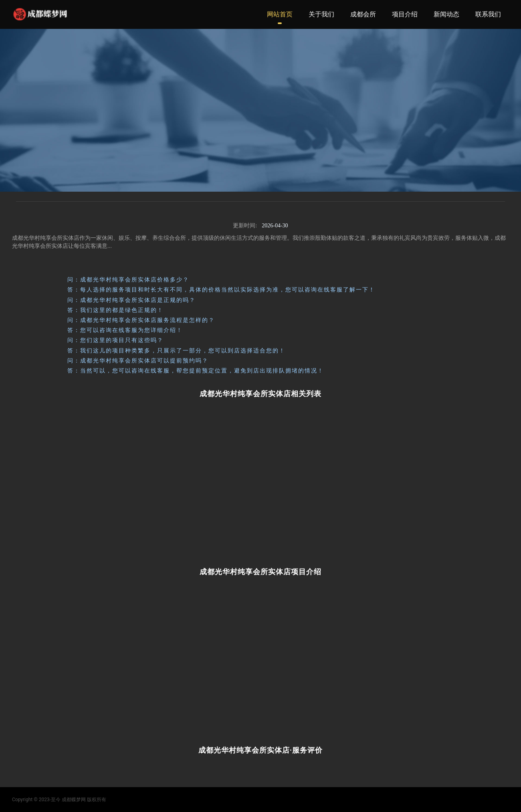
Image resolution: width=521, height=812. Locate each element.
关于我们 (321, 14)
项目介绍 (405, 14)
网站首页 (280, 14)
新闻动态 (446, 14)
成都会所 (363, 14)
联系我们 (488, 14)
